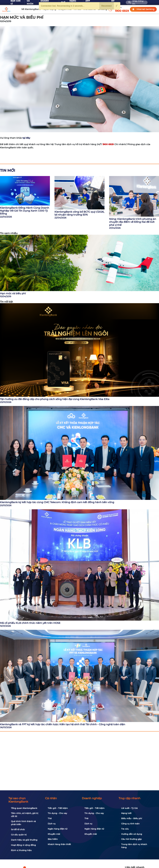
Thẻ (50, 818)
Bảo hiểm (53, 839)
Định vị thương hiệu (21, 850)
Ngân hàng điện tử (58, 829)
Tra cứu (125, 829)
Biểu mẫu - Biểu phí (132, 818)
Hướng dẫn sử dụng (132, 834)
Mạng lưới (126, 813)
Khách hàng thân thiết (59, 844)
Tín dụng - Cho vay (57, 813)
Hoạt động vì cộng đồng (23, 845)
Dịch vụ (52, 824)
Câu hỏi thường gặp (131, 839)
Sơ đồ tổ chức (18, 829)
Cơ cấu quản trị (19, 835)
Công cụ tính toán (130, 824)
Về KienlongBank (31, 9)
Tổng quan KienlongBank (24, 808)
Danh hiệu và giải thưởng (24, 840)
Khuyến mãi (54, 834)
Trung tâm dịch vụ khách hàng (134, 846)
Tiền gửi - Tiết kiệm (58, 808)
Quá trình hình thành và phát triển (23, 823)
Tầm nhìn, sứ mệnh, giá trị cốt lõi (25, 815)
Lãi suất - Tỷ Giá (129, 808)
